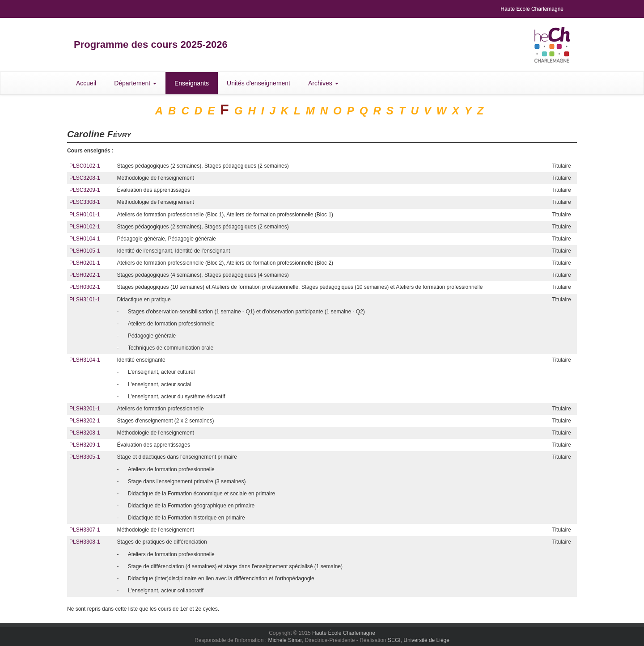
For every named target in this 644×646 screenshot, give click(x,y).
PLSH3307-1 (85, 530)
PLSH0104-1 (85, 239)
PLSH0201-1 (85, 263)
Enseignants (192, 83)
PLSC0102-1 (85, 166)
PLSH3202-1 (85, 421)
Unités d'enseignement (258, 83)
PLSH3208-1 (85, 433)
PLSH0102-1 (85, 227)
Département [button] (135, 83)
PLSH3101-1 (85, 300)
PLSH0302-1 (85, 287)
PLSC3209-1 (85, 190)
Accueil (86, 83)
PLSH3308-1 (85, 542)
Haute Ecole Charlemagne (532, 9)
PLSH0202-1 (85, 275)
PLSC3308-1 (85, 202)
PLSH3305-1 (85, 457)
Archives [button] (323, 83)
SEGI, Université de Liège (419, 640)
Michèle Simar (285, 640)
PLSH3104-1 (85, 360)
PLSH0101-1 (85, 215)
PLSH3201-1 (85, 409)
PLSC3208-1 (85, 178)
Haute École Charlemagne (344, 633)
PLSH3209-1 (85, 445)
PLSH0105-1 (85, 251)
